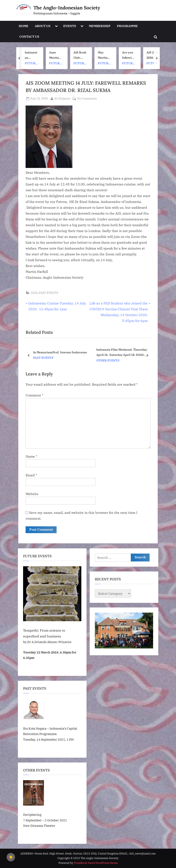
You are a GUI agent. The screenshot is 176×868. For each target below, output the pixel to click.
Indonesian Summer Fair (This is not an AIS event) (31, 55)
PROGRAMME (127, 26)
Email (31, 475)
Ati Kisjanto (62, 98)
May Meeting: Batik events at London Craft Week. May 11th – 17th (104, 55)
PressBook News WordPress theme (96, 863)
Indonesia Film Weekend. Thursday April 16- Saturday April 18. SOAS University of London (122, 352)
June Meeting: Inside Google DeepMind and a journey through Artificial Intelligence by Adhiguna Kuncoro (56, 55)
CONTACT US (29, 36)
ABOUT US (43, 26)
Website (32, 494)
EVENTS (70, 26)
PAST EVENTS (48, 293)
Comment (34, 395)
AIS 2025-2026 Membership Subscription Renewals (153, 55)
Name (31, 456)
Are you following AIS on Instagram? (129, 55)
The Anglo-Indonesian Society (67, 8)
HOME (24, 26)
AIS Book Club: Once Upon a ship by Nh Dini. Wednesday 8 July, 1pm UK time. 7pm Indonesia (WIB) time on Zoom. (80, 55)
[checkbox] (11, 857)
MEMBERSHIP (100, 26)
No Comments (87, 99)
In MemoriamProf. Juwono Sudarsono (60, 352)
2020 (34, 293)
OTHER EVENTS (108, 360)
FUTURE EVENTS (31, 64)
